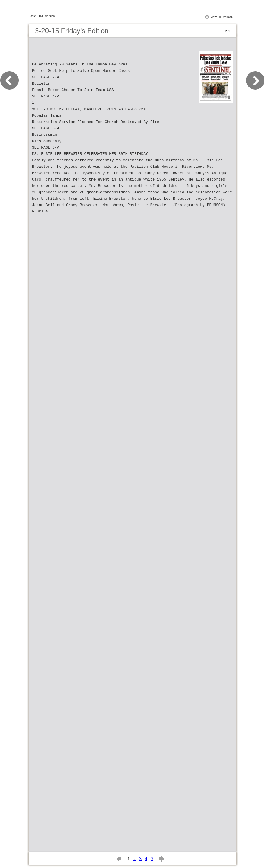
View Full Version (221, 17)
